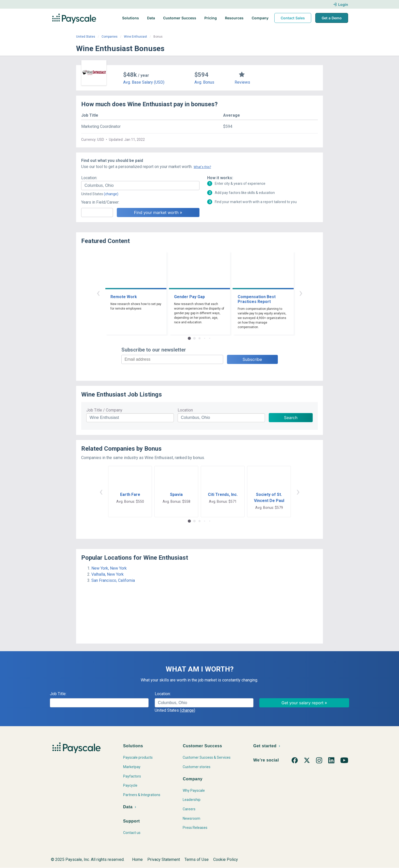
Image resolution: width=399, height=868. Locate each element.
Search (291, 418)
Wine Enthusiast (136, 37)
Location (185, 410)
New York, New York (109, 568)
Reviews (242, 82)
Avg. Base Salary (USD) (144, 82)
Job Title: (58, 694)
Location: (89, 178)
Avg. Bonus (204, 82)
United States (86, 37)
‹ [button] (98, 293)
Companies (110, 37)
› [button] (301, 293)
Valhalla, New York (108, 574)
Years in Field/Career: (100, 202)
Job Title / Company (104, 410)
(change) (111, 194)
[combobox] (140, 186)
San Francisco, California (113, 580)
